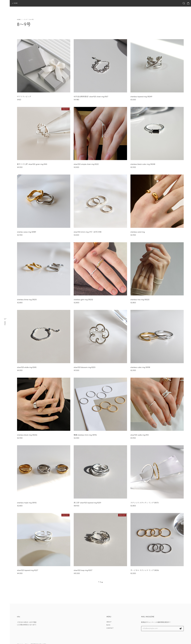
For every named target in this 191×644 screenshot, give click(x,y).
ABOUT (109, 622)
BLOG (108, 625)
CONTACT (110, 628)
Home (19, 20)
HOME (16, 3)
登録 (181, 629)
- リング (25, 20)
